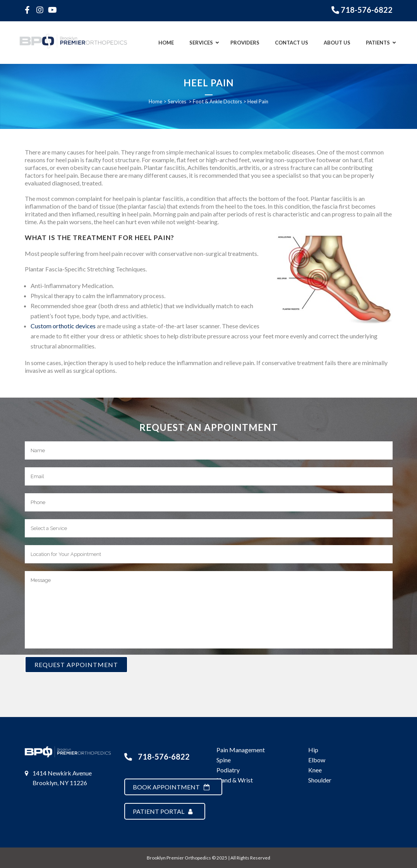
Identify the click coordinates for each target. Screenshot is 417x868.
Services (177, 101)
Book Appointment (171, 787)
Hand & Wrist (235, 780)
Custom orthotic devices (63, 326)
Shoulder (320, 780)
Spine (224, 760)
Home (155, 101)
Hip (313, 750)
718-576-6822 (367, 10)
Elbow (317, 760)
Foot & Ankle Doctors (217, 101)
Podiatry (228, 770)
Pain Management (241, 750)
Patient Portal (163, 811)
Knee (315, 770)
